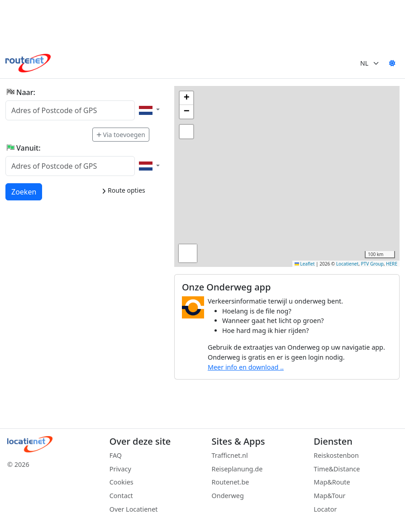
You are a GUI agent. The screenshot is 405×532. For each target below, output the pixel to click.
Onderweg (228, 496)
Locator (325, 509)
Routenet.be (231, 482)
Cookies (121, 482)
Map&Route (332, 482)
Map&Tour (329, 496)
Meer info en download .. (246, 367)
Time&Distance (337, 469)
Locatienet (347, 264)
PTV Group (372, 264)
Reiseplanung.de (237, 469)
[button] (186, 98)
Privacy (120, 469)
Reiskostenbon (336, 455)
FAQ (116, 455)
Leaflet (305, 264)
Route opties (123, 190)
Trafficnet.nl (230, 455)
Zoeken (24, 191)
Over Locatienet (134, 509)
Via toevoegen (121, 135)
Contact (121, 496)
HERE (392, 264)
